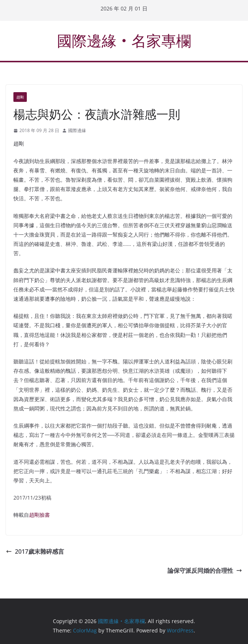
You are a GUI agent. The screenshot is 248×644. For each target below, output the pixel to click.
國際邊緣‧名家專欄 (124, 40)
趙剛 (20, 97)
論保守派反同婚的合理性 (205, 570)
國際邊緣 (77, 130)
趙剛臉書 (39, 515)
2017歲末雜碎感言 (35, 551)
